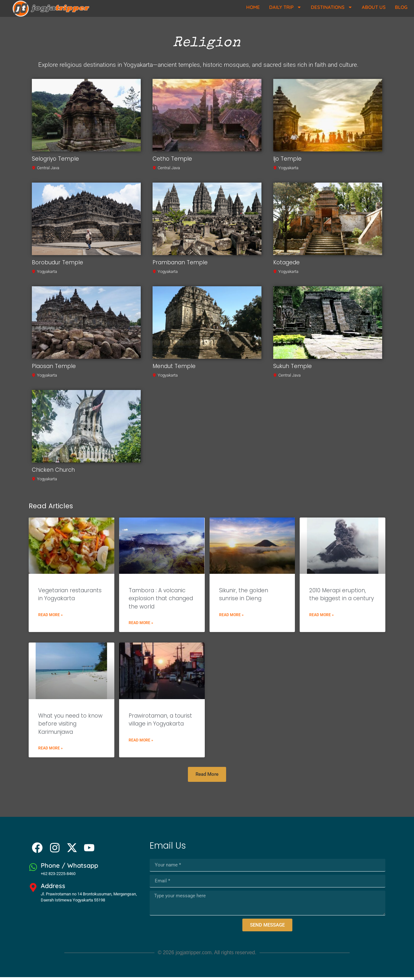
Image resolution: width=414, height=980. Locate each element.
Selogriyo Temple (55, 161)
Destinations (332, 7)
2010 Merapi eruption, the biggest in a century (342, 597)
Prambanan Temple (180, 265)
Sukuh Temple (293, 369)
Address (53, 889)
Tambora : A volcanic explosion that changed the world (161, 601)
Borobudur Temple (57, 265)
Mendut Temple (174, 369)
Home (253, 7)
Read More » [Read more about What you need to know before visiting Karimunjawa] (50, 751)
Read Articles (51, 508)
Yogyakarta (288, 170)
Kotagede (286, 265)
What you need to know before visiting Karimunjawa (70, 726)
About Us (374, 7)
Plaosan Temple (54, 369)
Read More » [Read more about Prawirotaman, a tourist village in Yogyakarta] (141, 743)
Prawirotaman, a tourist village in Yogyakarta (160, 722)
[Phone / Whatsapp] (33, 870)
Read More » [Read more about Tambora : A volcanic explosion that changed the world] (141, 626)
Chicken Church (53, 472)
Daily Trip (285, 7)
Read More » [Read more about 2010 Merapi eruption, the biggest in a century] (321, 617)
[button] (207, 777)
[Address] (33, 890)
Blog (401, 7)
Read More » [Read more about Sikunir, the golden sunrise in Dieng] (231, 617)
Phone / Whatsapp (69, 868)
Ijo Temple (287, 161)
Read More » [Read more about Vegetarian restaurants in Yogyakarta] (50, 617)
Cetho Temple (172, 161)
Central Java (48, 170)
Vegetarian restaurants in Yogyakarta (70, 597)
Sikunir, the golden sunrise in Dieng (244, 597)
